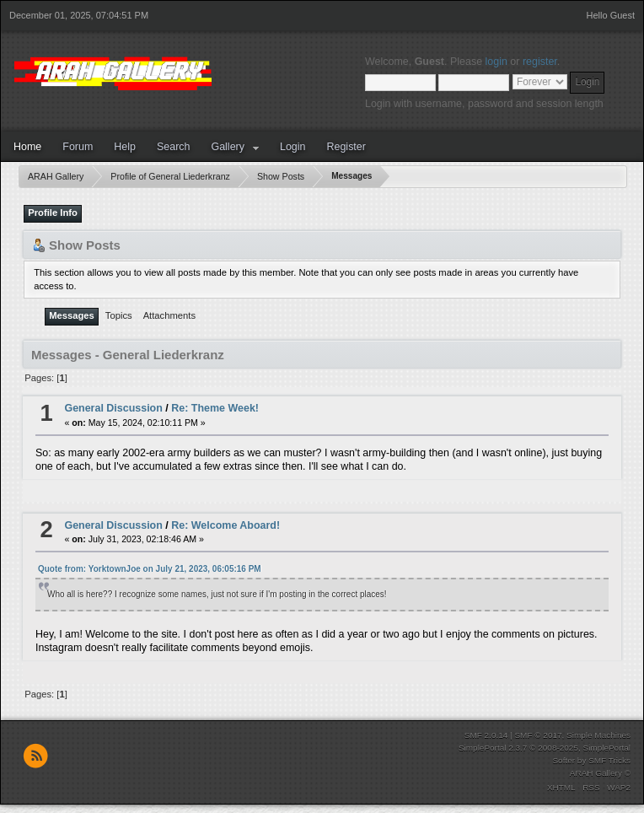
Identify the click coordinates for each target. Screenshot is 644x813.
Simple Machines (598, 735)
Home (27, 147)
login (496, 62)
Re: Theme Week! (215, 408)
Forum (78, 147)
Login (293, 147)
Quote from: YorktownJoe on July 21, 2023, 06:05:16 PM (150, 569)
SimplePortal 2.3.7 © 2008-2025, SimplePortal (545, 748)
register (540, 62)
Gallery (228, 147)
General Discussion (113, 408)
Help (125, 147)
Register (346, 147)
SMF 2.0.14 (486, 735)
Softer (563, 760)
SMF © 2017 (538, 735)
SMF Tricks (609, 760)
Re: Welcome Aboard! (225, 525)
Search (174, 147)
